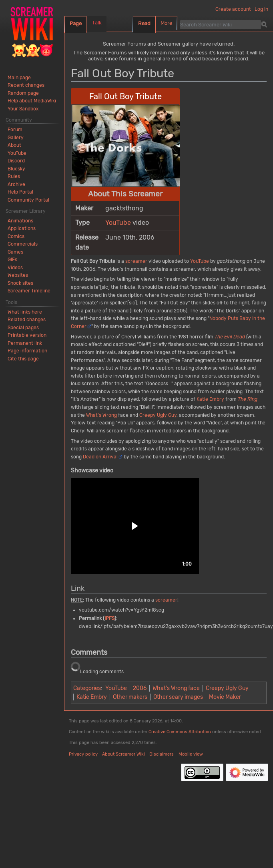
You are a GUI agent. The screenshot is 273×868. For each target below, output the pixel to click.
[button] (135, 526)
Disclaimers (162, 754)
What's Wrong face (176, 688)
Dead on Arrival (100, 457)
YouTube (118, 223)
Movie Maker (225, 697)
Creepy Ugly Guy (158, 415)
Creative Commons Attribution (180, 732)
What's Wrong (101, 415)
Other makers (130, 697)
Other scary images (178, 697)
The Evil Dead (230, 337)
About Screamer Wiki (123, 754)
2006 (140, 688)
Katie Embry (210, 399)
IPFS (109, 618)
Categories (87, 688)
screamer (136, 261)
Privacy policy (83, 754)
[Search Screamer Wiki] (221, 24)
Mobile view (191, 754)
